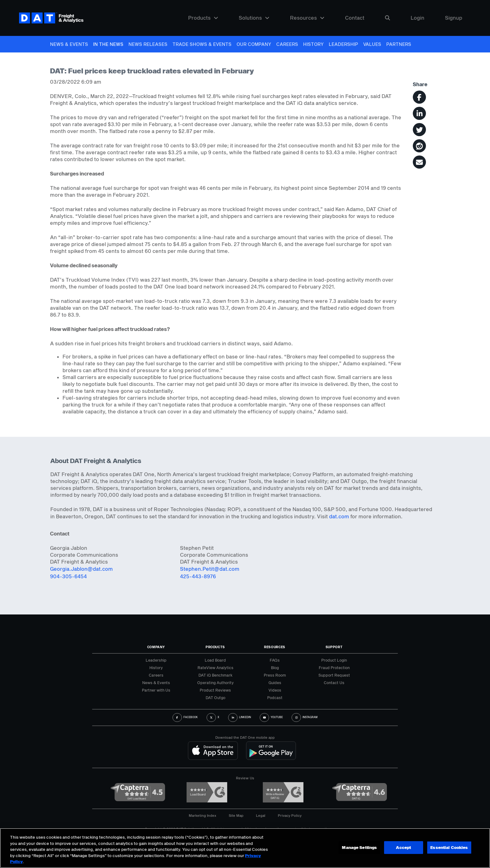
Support (334, 647)
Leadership (343, 44)
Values (372, 44)
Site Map (236, 815)
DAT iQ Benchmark (215, 675)
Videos (275, 690)
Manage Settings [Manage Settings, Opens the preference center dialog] (359, 847)
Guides (275, 683)
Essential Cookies (449, 847)
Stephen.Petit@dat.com (210, 569)
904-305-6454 (68, 576)
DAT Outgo (215, 698)
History (313, 44)
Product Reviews (215, 690)
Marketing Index (202, 815)
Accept (403, 847)
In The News (108, 44)
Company (156, 647)
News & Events (69, 44)
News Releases (148, 44)
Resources (307, 18)
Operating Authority (215, 683)
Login (417, 18)
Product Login (334, 660)
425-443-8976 (198, 576)
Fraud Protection (334, 668)
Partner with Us (156, 690)
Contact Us (334, 683)
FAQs (275, 660)
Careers (287, 44)
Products (203, 18)
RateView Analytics (215, 668)
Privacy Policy (290, 815)
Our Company (254, 44)
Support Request (334, 675)
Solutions (254, 18)
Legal (261, 815)
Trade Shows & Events (202, 44)
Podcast (275, 698)
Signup (454, 18)
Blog (275, 668)
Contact (355, 18)
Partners (399, 44)
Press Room (275, 675)
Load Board (215, 660)
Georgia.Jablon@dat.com (81, 569)
